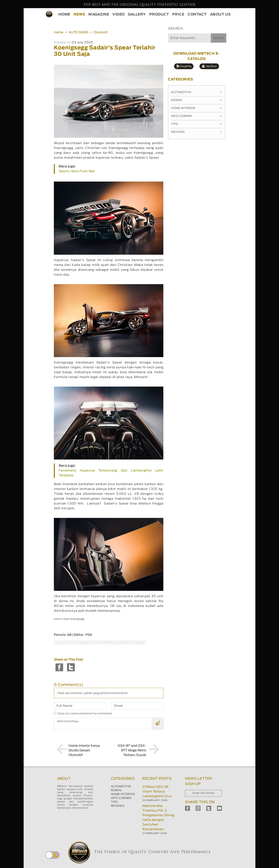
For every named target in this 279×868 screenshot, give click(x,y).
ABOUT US (220, 15)
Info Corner (196, 116)
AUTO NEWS (78, 32)
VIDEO (119, 15)
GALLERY (137, 15)
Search (219, 38)
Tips (196, 124)
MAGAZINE (99, 15)
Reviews (196, 132)
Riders (196, 100)
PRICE (178, 15)
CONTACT (197, 15)
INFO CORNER (121, 798)
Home (59, 32)
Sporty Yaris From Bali (77, 171)
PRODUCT (159, 15)
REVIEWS (118, 806)
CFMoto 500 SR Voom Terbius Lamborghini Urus (157, 792)
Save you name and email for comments (85, 714)
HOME (64, 15)
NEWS (79, 15)
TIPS (114, 802)
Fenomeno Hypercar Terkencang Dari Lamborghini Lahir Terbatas (111, 473)
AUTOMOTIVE (121, 787)
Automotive (196, 92)
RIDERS (116, 790)
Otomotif (101, 32)
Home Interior (196, 108)
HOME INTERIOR (123, 794)
